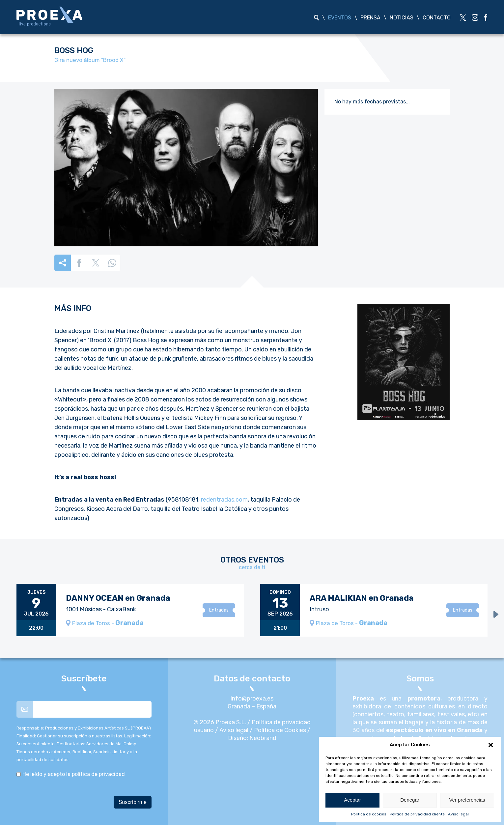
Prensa (370, 18)
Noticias (402, 18)
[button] (491, 745)
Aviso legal (458, 814)
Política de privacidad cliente (417, 814)
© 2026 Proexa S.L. (220, 722)
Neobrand (263, 738)
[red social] (463, 17)
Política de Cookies (280, 730)
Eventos (340, 18)
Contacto (437, 18)
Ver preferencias (467, 800)
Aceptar (352, 800)
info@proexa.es (252, 699)
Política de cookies (369, 814)
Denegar (410, 800)
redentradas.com (224, 500)
